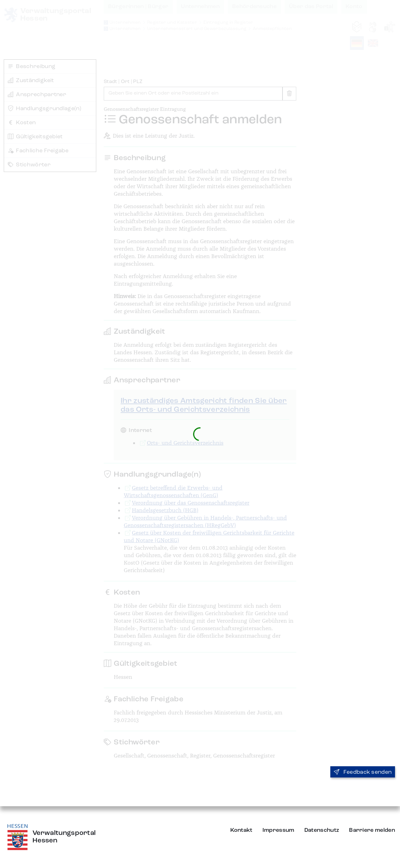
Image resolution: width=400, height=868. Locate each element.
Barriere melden (372, 830)
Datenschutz (322, 830)
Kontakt (241, 830)
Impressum (278, 830)
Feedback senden (363, 772)
